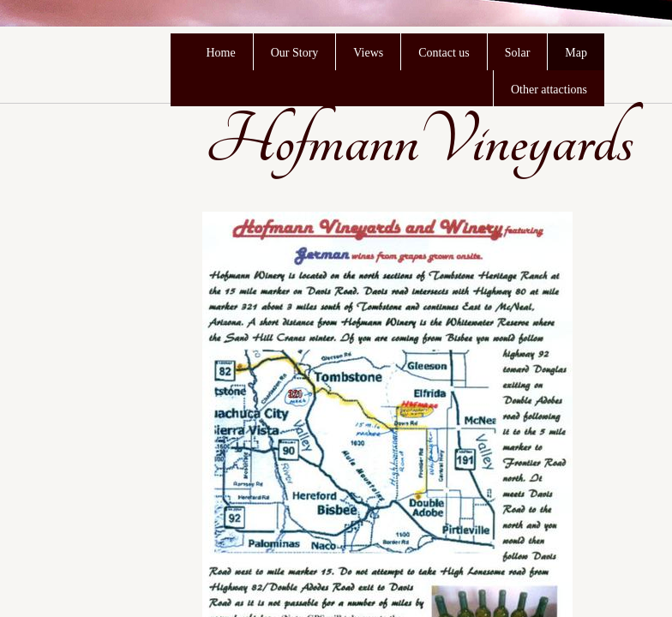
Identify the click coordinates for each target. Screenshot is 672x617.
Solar (518, 53)
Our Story (295, 53)
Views (368, 53)
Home (220, 53)
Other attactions (549, 90)
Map (576, 53)
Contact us (444, 53)
